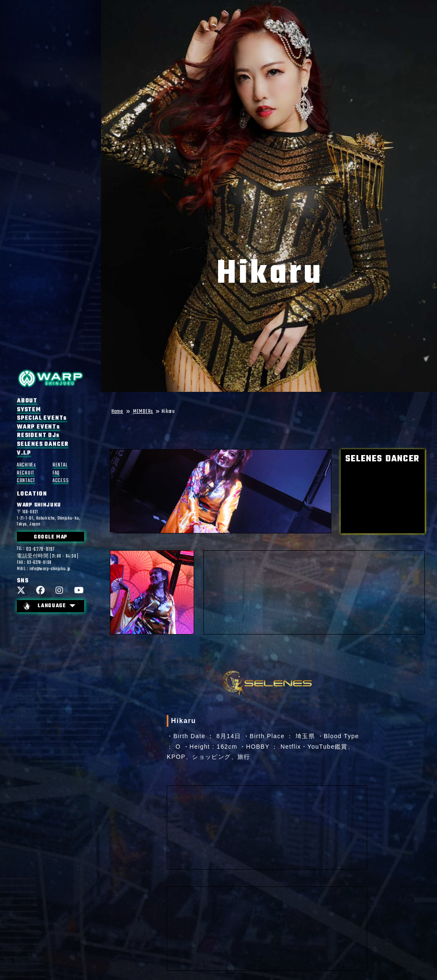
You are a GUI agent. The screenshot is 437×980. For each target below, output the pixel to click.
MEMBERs (143, 412)
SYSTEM (29, 410)
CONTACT (26, 481)
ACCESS (61, 481)
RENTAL (60, 465)
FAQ (56, 473)
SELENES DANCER (43, 444)
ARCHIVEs (27, 465)
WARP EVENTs (39, 427)
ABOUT (27, 401)
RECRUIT (26, 473)
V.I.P (24, 453)
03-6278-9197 (40, 550)
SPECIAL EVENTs (42, 418)
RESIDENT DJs (38, 436)
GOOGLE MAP (51, 538)
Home (117, 412)
